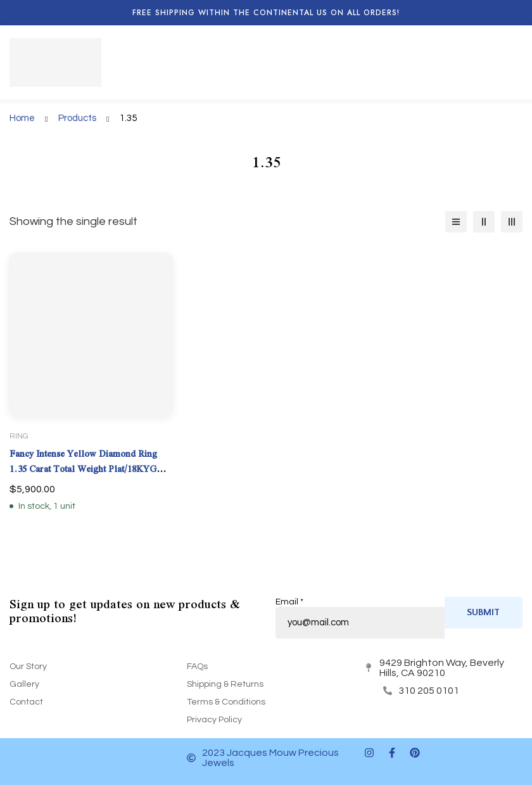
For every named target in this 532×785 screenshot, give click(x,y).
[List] (456, 222)
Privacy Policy (214, 720)
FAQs (197, 667)
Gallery (24, 684)
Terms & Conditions (226, 702)
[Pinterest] (415, 753)
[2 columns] (484, 222)
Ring (19, 436)
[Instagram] (369, 753)
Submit (483, 612)
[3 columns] (512, 222)
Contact (26, 702)
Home (22, 118)
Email (289, 602)
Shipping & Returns (225, 684)
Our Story (28, 667)
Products (77, 118)
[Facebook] (392, 753)
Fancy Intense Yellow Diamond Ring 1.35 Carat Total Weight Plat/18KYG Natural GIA (83, 469)
